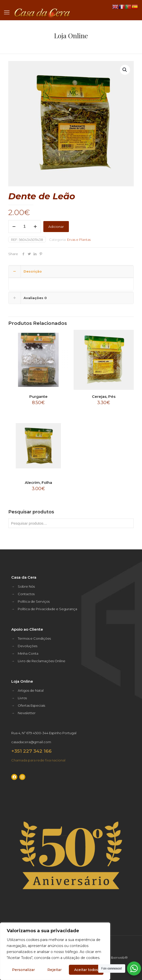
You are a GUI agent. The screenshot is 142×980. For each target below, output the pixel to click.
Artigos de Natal (31, 690)
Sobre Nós (26, 586)
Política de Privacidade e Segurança (47, 609)
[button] (125, 70)
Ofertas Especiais (31, 705)
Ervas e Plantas (79, 240)
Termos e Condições (34, 638)
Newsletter (27, 713)
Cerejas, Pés (104, 396)
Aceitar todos (86, 970)
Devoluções (28, 646)
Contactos (26, 594)
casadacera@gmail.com (31, 742)
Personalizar (23, 970)
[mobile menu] (7, 13)
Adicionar (56, 227)
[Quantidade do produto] (25, 227)
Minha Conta (28, 653)
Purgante (38, 396)
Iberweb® (119, 957)
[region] (55, 951)
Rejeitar (54, 970)
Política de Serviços (34, 601)
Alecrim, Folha (38, 482)
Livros (22, 698)
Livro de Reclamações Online (42, 661)
